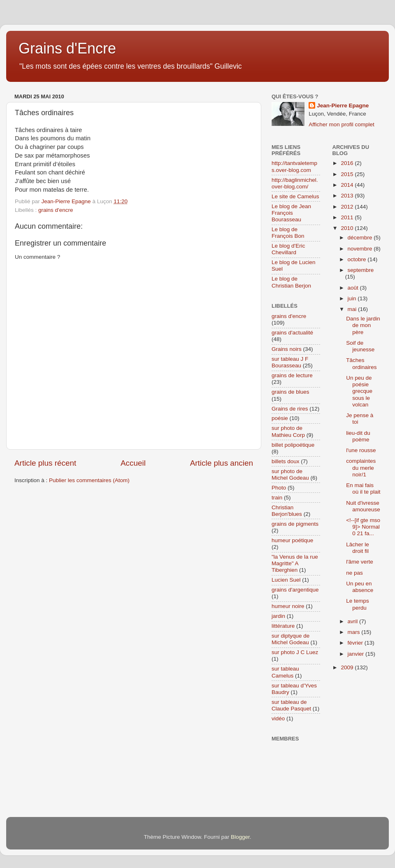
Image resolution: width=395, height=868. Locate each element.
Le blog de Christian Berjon (291, 282)
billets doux (286, 461)
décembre (361, 238)
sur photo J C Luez (295, 652)
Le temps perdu (358, 604)
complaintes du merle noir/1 (361, 468)
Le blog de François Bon (288, 233)
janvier (357, 654)
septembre (361, 270)
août (354, 288)
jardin (278, 616)
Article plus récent (45, 463)
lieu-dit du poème (358, 436)
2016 (348, 163)
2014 (348, 185)
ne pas (354, 573)
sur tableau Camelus (285, 672)
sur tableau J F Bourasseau (290, 362)
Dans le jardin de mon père (363, 325)
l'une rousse (361, 450)
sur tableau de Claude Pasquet (291, 705)
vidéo (278, 718)
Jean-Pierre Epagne (343, 106)
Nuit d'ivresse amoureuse (363, 506)
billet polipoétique (293, 445)
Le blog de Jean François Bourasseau (291, 213)
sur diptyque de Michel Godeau (290, 639)
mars (355, 632)
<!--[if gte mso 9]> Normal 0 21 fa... (363, 527)
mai (353, 309)
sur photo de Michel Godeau (290, 475)
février (356, 643)
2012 (348, 207)
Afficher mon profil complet (342, 124)
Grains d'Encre (67, 48)
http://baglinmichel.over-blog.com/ (295, 183)
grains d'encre (56, 210)
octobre (358, 259)
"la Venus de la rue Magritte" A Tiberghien (295, 563)
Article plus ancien (222, 463)
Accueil (133, 463)
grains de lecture (292, 375)
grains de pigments (295, 524)
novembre (361, 249)
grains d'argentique (295, 590)
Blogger (240, 837)
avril (354, 621)
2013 (348, 196)
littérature (283, 626)
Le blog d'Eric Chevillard (288, 249)
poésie (280, 418)
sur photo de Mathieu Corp (288, 431)
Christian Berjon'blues (287, 511)
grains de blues (290, 392)
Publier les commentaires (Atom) (89, 480)
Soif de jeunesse (360, 346)
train (277, 498)
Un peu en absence (360, 587)
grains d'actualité (292, 333)
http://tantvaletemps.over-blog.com (294, 166)
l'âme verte (360, 562)
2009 (348, 667)
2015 (348, 174)
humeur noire (288, 606)
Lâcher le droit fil (358, 548)
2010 (348, 228)
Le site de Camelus (295, 196)
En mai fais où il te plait (363, 489)
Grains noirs (287, 349)
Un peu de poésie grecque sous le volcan (359, 391)
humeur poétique (292, 540)
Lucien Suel (286, 580)
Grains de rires (290, 409)
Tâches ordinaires (361, 363)
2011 (348, 217)
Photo (279, 488)
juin (353, 298)
